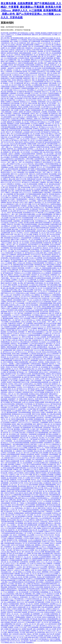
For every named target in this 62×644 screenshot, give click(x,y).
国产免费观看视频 (26, 428)
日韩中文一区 (23, 391)
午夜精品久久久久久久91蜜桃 (23, 273)
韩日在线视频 (53, 174)
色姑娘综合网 (49, 186)
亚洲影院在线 (23, 169)
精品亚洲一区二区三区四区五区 (41, 275)
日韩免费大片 (11, 184)
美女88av (33, 251)
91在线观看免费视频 (14, 436)
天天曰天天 (15, 542)
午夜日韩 (28, 303)
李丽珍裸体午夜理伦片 (8, 216)
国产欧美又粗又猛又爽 (14, 130)
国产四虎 (52, 135)
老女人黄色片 (52, 542)
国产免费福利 (49, 208)
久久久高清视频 (23, 41)
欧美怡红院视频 (26, 187)
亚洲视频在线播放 (38, 192)
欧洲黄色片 (14, 87)
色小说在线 (43, 342)
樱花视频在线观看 (8, 318)
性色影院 (47, 65)
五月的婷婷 (48, 61)
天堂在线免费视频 (51, 167)
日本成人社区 (22, 263)
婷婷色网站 (11, 464)
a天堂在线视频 (5, 480)
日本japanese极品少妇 (53, 102)
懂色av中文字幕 (39, 488)
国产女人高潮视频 (22, 226)
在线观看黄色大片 (49, 443)
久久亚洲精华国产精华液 (20, 72)
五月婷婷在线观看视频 (36, 243)
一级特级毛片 (11, 68)
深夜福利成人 (29, 48)
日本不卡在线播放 (28, 451)
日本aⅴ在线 (37, 48)
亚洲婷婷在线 (44, 313)
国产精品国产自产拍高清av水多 (50, 132)
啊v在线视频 (45, 244)
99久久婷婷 (46, 386)
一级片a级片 (20, 525)
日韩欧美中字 (38, 162)
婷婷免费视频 (33, 286)
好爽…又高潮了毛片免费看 (26, 290)
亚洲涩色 (19, 302)
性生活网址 (17, 224)
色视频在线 (13, 480)
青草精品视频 (23, 157)
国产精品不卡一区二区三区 (23, 557)
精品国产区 (45, 194)
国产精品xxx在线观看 (52, 434)
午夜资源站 (48, 417)
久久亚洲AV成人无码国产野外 (49, 70)
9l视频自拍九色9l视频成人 (29, 171)
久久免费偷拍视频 (37, 85)
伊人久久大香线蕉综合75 (51, 120)
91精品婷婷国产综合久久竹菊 (38, 73)
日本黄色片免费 (55, 137)
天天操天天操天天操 (35, 298)
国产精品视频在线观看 (33, 589)
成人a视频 (11, 251)
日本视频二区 (19, 626)
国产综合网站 (18, 250)
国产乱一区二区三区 (46, 157)
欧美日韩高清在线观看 (16, 248)
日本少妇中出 (24, 298)
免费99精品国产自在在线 (27, 155)
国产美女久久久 (49, 82)
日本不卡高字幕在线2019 (42, 639)
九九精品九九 (55, 55)
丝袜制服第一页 (11, 92)
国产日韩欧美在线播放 (51, 201)
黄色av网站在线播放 (39, 145)
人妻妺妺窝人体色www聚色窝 (9, 317)
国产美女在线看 (11, 520)
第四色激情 (33, 641)
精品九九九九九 (51, 632)
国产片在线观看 (6, 280)
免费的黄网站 (44, 191)
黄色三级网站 (38, 528)
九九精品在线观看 (7, 297)
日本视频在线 (36, 238)
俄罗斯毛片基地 (5, 172)
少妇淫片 (26, 560)
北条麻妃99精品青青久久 (10, 63)
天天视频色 (34, 328)
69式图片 (39, 320)
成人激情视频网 (50, 580)
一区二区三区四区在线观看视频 (31, 70)
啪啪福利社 (4, 584)
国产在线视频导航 (55, 622)
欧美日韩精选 (27, 275)
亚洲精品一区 (36, 196)
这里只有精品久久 (11, 139)
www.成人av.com (25, 476)
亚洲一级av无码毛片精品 (49, 105)
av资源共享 (17, 55)
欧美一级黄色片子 (38, 424)
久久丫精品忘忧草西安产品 (41, 137)
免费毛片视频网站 (42, 197)
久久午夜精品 (35, 152)
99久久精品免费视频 (30, 375)
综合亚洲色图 (53, 108)
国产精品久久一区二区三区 (51, 375)
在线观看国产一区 (13, 399)
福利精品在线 (37, 406)
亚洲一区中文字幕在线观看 (41, 115)
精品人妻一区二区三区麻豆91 (47, 56)
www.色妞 (39, 214)
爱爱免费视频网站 (47, 214)
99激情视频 (17, 221)
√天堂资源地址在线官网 (22, 209)
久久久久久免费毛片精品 (11, 406)
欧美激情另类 (47, 243)
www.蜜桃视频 (5, 359)
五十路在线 (37, 533)
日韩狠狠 (13, 48)
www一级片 (7, 431)
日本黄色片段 (5, 97)
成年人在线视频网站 (39, 629)
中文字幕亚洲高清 (12, 332)
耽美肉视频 (55, 369)
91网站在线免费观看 (52, 159)
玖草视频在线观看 (47, 335)
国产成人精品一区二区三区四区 (21, 152)
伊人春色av (20, 233)
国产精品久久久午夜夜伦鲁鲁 (30, 182)
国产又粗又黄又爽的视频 (18, 595)
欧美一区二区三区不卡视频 (13, 85)
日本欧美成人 (5, 77)
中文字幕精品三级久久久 (14, 271)
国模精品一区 (39, 295)
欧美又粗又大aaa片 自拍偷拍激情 (42, 302)
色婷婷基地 (8, 397)
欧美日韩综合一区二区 (43, 458)
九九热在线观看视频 (38, 82)
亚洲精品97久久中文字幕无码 (53, 532)
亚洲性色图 (50, 169)
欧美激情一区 (15, 456)
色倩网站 (8, 102)
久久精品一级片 (21, 567)
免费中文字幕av (15, 239)
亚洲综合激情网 (56, 189)
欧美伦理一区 (7, 433)
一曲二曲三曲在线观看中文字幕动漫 (22, 517)
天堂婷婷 (48, 602)
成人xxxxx (28, 161)
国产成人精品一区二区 (22, 51)
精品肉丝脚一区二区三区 (28, 436)
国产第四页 (19, 584)
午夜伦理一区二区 (52, 508)
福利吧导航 (10, 149)
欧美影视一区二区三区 (13, 616)
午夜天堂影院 (18, 611)
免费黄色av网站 (25, 276)
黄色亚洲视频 (52, 112)
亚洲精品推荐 (12, 587)
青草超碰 (52, 194)
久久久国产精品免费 (43, 641)
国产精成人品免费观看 (11, 585)
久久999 (7, 144)
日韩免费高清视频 (32, 117)
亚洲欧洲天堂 (50, 218)
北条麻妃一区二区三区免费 (33, 105)
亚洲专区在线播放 (54, 93)
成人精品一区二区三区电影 (47, 438)
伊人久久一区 (41, 167)
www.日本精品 (24, 357)
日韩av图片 (19, 45)
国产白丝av (28, 367)
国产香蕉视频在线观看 (17, 38)
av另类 (53, 585)
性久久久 (12, 471)
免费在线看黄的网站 (56, 641)
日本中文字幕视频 (39, 392)
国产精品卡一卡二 (25, 439)
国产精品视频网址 (23, 344)
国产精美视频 (22, 347)
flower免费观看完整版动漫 (16, 582)
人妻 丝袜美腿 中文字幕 (21, 98)
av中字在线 (36, 463)
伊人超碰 (53, 92)
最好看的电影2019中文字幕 (30, 495)
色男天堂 (32, 587)
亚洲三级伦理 (19, 142)
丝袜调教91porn (54, 604)
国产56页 (6, 187)
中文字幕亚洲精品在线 (23, 66)
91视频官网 (13, 255)
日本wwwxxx (52, 626)
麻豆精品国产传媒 (43, 80)
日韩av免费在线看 (6, 112)
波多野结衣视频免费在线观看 (33, 513)
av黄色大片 (11, 392)
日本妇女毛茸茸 (41, 95)
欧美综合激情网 (33, 500)
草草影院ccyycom (6, 236)
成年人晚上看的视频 (9, 288)
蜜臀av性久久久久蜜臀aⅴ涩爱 (39, 60)
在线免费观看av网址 (48, 553)
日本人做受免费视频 (26, 424)
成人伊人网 (21, 208)
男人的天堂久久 (15, 342)
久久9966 (32, 344)
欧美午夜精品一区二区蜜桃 (23, 553)
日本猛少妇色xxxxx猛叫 (23, 293)
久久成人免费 (12, 211)
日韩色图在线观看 (9, 543)
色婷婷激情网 (33, 434)
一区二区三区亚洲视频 (34, 239)
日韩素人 (43, 412)
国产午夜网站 (40, 580)
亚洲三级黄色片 (57, 278)
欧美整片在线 (53, 493)
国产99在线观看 (42, 286)
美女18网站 (50, 182)
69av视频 (19, 92)
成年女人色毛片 (47, 77)
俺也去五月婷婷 (10, 515)
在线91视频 (15, 192)
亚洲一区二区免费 (54, 313)
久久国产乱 (16, 333)
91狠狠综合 (32, 147)
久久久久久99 (24, 485)
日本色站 (11, 384)
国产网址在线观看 (29, 223)
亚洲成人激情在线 (48, 125)
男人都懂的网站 (38, 125)
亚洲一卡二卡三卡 (10, 417)
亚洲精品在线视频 (41, 169)
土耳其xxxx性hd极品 (26, 322)
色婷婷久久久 (39, 538)
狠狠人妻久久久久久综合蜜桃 (24, 177)
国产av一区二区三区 (41, 88)
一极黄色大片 (14, 335)
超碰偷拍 (21, 186)
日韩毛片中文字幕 (36, 187)
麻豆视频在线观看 (28, 45)
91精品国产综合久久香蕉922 (24, 50)
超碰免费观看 (26, 114)
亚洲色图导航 (54, 228)
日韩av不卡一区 (10, 303)
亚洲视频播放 (44, 422)
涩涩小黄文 (11, 191)
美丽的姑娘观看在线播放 (49, 268)
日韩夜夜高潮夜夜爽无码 (53, 260)
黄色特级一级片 (15, 105)
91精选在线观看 (55, 256)
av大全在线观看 (51, 407)
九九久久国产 (35, 93)
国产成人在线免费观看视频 (53, 599)
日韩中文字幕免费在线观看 (26, 63)
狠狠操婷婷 (14, 40)
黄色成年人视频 (54, 187)
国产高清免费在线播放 (33, 401)
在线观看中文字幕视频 (11, 327)
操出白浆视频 (57, 206)
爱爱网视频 (45, 572)
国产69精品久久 (42, 122)
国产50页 (26, 453)
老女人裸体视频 (56, 41)
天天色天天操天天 (47, 515)
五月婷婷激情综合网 (33, 211)
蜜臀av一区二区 (49, 411)
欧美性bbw (55, 513)
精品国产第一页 (13, 530)
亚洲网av (59, 110)
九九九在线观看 (20, 303)
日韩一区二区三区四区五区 (18, 43)
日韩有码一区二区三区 (38, 609)
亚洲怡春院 (26, 469)
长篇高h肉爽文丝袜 (56, 224)
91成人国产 (49, 332)
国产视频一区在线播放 (31, 56)
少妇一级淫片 (13, 535)
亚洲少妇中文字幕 (19, 307)
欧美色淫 (9, 333)
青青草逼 (58, 40)
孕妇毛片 (28, 636)
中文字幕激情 (47, 271)
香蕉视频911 (53, 229)
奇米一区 (29, 300)
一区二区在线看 (45, 614)
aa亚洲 (40, 77)
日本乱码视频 (39, 587)
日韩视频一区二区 (47, 48)
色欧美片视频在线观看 (21, 167)
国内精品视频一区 (9, 451)
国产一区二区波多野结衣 (26, 162)
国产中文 (3, 134)
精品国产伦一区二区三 (37, 61)
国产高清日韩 (25, 285)
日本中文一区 (28, 186)
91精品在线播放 (52, 547)
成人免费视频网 (35, 614)
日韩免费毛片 (13, 228)
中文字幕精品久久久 (41, 221)
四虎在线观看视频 (43, 171)
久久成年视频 (41, 449)
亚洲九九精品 (7, 609)
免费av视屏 (18, 498)
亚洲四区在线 (17, 360)
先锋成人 (29, 634)
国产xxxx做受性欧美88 (7, 159)
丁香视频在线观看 (33, 372)
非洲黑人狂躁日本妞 (55, 115)
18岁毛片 (13, 545)
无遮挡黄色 (9, 256)
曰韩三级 (3, 98)
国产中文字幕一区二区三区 (35, 288)
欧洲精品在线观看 (23, 555)
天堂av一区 (51, 88)
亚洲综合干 (28, 82)
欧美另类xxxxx (31, 320)
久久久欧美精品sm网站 (11, 58)
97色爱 (3, 127)
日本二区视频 (32, 72)
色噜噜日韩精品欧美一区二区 (30, 55)
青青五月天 (43, 360)
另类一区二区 (12, 394)
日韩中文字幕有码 (9, 493)
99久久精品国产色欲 (15, 218)
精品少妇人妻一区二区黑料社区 (33, 248)
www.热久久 (29, 256)
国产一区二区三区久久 (41, 291)
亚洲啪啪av (20, 528)
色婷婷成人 (41, 362)
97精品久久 (13, 475)
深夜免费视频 (39, 317)
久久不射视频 (27, 572)
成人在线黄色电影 (40, 632)
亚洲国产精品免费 (27, 629)
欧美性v (46, 310)
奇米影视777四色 (20, 68)
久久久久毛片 (39, 535)
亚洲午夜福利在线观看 (7, 565)
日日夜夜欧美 (30, 433)
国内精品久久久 (14, 401)
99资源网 (7, 88)
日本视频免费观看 (38, 355)
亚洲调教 (31, 448)
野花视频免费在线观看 (46, 206)
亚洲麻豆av (36, 129)
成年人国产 (13, 446)
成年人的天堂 (33, 362)
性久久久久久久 (17, 182)
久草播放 (17, 558)
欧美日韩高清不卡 (48, 162)
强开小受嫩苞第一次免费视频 (9, 261)
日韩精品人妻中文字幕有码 (53, 374)
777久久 (5, 251)
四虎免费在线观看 (15, 258)
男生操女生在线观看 (34, 108)
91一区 (39, 117)
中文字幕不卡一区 (22, 281)
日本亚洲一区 (7, 597)
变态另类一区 (15, 503)
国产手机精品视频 (16, 402)
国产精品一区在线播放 (26, 308)
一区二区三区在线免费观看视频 (42, 308)
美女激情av (55, 503)
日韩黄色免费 (15, 150)
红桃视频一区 (55, 179)
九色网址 (44, 464)
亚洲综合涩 (50, 327)
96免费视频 (32, 562)
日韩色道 (11, 65)
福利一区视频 (14, 41)
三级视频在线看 (8, 350)
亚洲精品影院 (13, 107)
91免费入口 (15, 439)
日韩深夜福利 (38, 92)
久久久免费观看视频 (27, 137)
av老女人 (37, 155)
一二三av (12, 508)
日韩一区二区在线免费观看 (36, 46)
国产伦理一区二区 (21, 320)
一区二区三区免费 (48, 154)
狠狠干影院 (52, 191)
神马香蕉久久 (13, 555)
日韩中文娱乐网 (33, 103)
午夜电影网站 (21, 172)
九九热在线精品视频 (26, 456)
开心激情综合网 (19, 83)
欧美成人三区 (18, 275)
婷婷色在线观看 (48, 466)
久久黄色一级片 (35, 429)
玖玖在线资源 (56, 501)
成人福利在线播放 (12, 478)
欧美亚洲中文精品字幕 (41, 377)
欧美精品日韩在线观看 (7, 619)
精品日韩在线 (42, 619)
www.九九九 (24, 164)
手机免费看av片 (32, 90)
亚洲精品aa (52, 397)
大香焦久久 (35, 441)
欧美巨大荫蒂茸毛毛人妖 (52, 150)
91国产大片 (11, 95)
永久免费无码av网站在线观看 (39, 349)
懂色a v (46, 253)
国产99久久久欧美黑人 (28, 266)
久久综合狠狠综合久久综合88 (45, 293)
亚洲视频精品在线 (39, 419)
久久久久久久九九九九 (12, 73)
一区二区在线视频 (25, 614)
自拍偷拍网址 (5, 258)
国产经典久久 (44, 626)
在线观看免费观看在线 (39, 558)
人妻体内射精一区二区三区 (41, 517)
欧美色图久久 (42, 75)
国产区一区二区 (6, 419)
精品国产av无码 (24, 73)
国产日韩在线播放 (53, 285)
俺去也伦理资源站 (21, 288)
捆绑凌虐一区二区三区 (44, 328)
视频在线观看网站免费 (42, 228)
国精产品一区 (30, 379)
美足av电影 (35, 83)
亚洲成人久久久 (47, 570)
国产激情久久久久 (22, 389)
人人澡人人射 (8, 295)
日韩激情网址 (5, 446)
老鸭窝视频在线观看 (15, 129)
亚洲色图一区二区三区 (12, 369)
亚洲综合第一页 (55, 65)
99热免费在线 (30, 454)
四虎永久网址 (7, 150)
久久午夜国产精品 (31, 397)
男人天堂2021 (44, 93)
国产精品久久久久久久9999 (36, 612)
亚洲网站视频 (41, 611)
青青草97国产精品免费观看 (23, 191)
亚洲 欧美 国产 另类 (15, 187)
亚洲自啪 (53, 147)
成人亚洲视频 (19, 523)
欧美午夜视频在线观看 (24, 349)
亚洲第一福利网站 (42, 199)
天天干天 (35, 204)
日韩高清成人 (36, 422)
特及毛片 (53, 533)
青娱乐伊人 (31, 399)
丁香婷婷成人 (29, 119)
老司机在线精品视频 (9, 468)
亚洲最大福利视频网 (7, 360)
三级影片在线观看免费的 (10, 46)
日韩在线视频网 (44, 305)
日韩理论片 (19, 569)
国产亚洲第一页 (40, 436)
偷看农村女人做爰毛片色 (24, 80)
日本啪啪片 (19, 392)
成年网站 (47, 297)
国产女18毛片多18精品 (36, 483)
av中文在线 (40, 90)
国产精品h (16, 202)
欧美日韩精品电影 (13, 169)
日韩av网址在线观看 (44, 224)
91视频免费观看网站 (50, 485)
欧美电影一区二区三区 (42, 135)
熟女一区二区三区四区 (35, 481)
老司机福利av (33, 51)
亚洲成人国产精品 (23, 585)
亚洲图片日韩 (20, 231)
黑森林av (20, 572)
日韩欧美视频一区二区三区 (38, 233)
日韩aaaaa (26, 147)
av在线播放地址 (7, 171)
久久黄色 (11, 250)
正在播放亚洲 (47, 483)
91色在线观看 (11, 523)
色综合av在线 (9, 234)
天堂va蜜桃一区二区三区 (34, 515)
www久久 (51, 238)
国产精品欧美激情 (48, 605)
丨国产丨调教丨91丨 (7, 147)
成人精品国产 (25, 641)
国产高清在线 (20, 545)
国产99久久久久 (21, 211)
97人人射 (13, 172)
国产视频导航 (36, 191)
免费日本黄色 (46, 431)
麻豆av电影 (12, 179)
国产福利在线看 (46, 255)
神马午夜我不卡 (43, 246)
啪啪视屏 (25, 370)
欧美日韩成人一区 (40, 290)
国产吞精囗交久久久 (23, 201)
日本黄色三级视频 (17, 609)
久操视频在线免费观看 (34, 335)
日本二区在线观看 (25, 318)
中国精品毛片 (5, 375)
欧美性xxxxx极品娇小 (26, 196)
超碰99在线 (8, 313)
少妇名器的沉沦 (5, 43)
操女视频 (50, 464)
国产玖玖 (46, 493)
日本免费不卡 (29, 268)
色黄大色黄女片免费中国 (11, 449)
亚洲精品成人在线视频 (44, 503)
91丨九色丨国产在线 (17, 313)
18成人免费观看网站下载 (8, 624)
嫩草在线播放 (12, 387)
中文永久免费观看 (38, 532)
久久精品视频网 (20, 547)
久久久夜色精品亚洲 (11, 186)
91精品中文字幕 (29, 236)
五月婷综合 (25, 458)
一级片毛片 (9, 244)
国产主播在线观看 (37, 428)
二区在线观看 (29, 87)
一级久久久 (13, 278)
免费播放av (38, 545)
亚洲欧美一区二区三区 (40, 234)
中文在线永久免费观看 (38, 124)
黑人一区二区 (47, 100)
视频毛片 (8, 192)
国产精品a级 (34, 619)
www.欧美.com (7, 140)
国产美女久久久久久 (9, 352)
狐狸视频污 (11, 592)
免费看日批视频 (32, 144)
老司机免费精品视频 (34, 157)
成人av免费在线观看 (10, 602)
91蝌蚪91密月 (37, 256)
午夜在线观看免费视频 (46, 303)
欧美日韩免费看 (34, 485)
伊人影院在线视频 (7, 117)
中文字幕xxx (15, 345)
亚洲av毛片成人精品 (39, 186)
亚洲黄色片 (21, 161)
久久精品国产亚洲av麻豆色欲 (42, 189)
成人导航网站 (38, 384)
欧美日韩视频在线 (30, 582)
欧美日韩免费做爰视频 (49, 68)
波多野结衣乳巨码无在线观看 (31, 426)
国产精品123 (50, 134)
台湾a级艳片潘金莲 (24, 58)
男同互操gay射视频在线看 (8, 580)
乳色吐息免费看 (13, 621)
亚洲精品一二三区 (40, 45)
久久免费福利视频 (16, 495)
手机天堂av (42, 209)
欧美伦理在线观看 (39, 263)
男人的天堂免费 (21, 642)
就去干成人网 (50, 45)
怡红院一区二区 (14, 416)
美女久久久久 (45, 537)
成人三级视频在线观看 (15, 120)
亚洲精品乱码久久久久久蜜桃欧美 (42, 273)
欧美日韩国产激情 (38, 50)
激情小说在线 (53, 330)
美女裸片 (12, 359)
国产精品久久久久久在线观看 (50, 117)
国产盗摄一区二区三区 (26, 406)
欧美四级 (17, 298)
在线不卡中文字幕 (35, 132)
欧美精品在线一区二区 (52, 392)
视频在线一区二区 (16, 552)
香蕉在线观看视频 (11, 328)
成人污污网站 (7, 340)
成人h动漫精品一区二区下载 (21, 122)
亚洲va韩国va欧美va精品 (52, 402)
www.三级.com (38, 43)
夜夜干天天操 (36, 414)
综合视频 (30, 281)
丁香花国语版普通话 (21, 199)
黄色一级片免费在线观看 (17, 77)
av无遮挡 (43, 161)
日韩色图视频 (22, 535)
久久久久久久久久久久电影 (42, 219)
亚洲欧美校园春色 (28, 291)
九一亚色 (45, 461)
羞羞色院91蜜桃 (36, 607)
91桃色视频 (27, 93)
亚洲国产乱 (24, 239)
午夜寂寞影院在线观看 (7, 574)
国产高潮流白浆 (53, 114)
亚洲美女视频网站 (25, 124)
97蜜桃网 (22, 119)
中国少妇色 (44, 426)
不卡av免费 (12, 66)
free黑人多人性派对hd (18, 340)
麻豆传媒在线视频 (25, 631)
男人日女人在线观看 (40, 337)
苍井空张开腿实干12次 (15, 125)
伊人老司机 (20, 93)
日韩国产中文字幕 (15, 164)
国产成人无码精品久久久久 (41, 176)
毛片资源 (3, 80)
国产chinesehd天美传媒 (53, 234)
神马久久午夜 (55, 602)
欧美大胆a (31, 164)
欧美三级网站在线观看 (9, 231)
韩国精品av (11, 176)
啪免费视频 (50, 412)
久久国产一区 (38, 268)
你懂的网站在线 (50, 290)
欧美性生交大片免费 (9, 199)
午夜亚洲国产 (8, 114)
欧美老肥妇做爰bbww (43, 498)
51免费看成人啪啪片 (24, 380)
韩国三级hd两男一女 (14, 285)
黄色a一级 (10, 134)
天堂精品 (42, 595)
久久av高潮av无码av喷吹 (51, 90)
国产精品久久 (23, 335)
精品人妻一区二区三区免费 (21, 243)
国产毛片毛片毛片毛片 (8, 142)
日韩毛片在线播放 (16, 386)
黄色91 (38, 562)
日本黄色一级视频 (25, 110)
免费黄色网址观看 (21, 468)
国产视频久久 (57, 214)
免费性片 (6, 179)
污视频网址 (43, 182)
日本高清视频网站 (37, 333)
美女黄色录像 (44, 312)
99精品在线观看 (43, 83)
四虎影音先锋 (54, 481)
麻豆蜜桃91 (17, 429)
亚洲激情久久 (39, 65)
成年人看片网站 (5, 38)
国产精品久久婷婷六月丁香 (50, 406)
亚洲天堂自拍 (36, 412)
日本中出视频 (44, 108)
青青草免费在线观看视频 (24, 246)
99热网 (54, 328)
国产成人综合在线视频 (52, 340)
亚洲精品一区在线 (13, 627)
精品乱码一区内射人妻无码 (51, 248)
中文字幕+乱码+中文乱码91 (32, 522)
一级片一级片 (15, 214)
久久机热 (19, 387)
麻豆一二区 (11, 320)
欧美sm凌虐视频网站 (34, 226)
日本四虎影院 (19, 538)
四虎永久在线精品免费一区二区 (15, 461)
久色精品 (21, 223)
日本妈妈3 (55, 527)
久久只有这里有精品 (9, 594)
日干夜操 (14, 226)
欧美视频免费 (41, 434)
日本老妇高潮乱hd (21, 95)
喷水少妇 (41, 500)
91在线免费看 (27, 250)
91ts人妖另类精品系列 (18, 236)
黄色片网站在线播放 (21, 216)
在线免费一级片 (24, 421)
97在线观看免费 (53, 291)
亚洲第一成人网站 (52, 161)
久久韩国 (42, 38)
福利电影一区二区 (8, 485)
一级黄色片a (40, 201)
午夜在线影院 (54, 98)
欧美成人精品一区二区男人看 (35, 369)
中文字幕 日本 (49, 520)
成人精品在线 (48, 66)
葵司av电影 (39, 142)
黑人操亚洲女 (8, 70)
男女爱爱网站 (15, 157)
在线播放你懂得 (40, 391)
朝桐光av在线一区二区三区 (25, 189)
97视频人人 (10, 166)
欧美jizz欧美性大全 (35, 590)
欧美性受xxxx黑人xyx (31, 77)
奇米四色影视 (44, 429)
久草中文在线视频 (30, 505)
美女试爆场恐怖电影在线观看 (43, 278)
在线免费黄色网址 (20, 159)
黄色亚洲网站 (5, 600)
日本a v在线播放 (50, 419)
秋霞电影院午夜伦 (39, 87)
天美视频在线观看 (36, 110)
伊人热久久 (52, 80)
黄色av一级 (11, 209)
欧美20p (52, 422)
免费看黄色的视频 (24, 619)
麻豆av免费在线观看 (42, 394)
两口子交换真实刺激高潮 (34, 464)
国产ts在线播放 (14, 339)
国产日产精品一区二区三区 (29, 574)
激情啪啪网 (4, 312)
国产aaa (33, 228)
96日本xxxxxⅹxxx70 (56, 129)
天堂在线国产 (51, 280)
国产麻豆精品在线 (28, 92)
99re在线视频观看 (49, 50)
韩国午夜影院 (30, 632)
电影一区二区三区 (18, 637)
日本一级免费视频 (24, 466)
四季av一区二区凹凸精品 (29, 501)
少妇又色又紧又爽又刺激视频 (18, 144)
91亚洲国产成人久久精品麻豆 (34, 461)
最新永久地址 (35, 518)
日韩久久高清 (46, 256)
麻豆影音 (25, 108)
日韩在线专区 (40, 417)
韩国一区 (35, 80)
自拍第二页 (21, 478)
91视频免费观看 (56, 295)
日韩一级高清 (37, 456)
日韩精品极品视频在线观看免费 (39, 382)
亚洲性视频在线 (46, 41)
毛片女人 (13, 564)
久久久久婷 (36, 313)
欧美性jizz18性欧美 (29, 142)
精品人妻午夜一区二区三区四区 (47, 103)
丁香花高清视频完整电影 (28, 154)
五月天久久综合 (44, 565)
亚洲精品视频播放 (50, 40)
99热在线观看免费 (26, 238)
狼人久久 (46, 85)
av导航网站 (44, 112)
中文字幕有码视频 (27, 129)
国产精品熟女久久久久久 (30, 75)
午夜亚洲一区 (34, 127)
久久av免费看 (31, 535)
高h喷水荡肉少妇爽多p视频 (27, 214)
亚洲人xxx (47, 488)
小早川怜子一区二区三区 (52, 124)
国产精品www (16, 140)
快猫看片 (54, 325)
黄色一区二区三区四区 (38, 78)
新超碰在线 (47, 587)
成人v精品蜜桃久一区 (23, 564)
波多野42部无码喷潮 (42, 174)
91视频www (48, 46)
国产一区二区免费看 (42, 114)
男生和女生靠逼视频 (23, 587)
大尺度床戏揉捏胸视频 (53, 95)
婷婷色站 (53, 458)
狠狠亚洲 (9, 122)
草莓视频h (34, 102)
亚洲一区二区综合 (37, 570)
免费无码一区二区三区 (23, 328)
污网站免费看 (30, 159)
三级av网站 (5, 582)
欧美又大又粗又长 (26, 150)
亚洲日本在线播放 (37, 605)
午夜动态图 (43, 637)
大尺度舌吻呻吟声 (15, 88)
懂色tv (44, 231)
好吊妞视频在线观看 (28, 218)
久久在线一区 (17, 70)
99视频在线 (21, 87)
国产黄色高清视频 (21, 491)
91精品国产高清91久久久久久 (13, 458)
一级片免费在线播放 (34, 166)
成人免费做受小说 (6, 152)
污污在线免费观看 (47, 216)
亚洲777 (47, 339)
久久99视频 (49, 145)
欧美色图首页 (35, 250)
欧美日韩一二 (20, 624)
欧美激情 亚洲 (48, 317)
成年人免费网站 (10, 61)
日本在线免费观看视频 (38, 150)
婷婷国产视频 (56, 77)
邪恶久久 (44, 590)
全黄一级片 (57, 464)
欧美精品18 (47, 130)
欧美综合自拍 (53, 85)
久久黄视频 (9, 263)
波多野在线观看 (30, 65)
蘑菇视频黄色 (7, 268)
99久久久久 (19, 370)
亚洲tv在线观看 (39, 164)
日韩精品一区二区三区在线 (16, 82)
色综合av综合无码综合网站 (36, 40)
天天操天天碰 (47, 384)
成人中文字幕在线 (9, 50)
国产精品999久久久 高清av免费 (34, 253)
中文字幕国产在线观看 (36, 560)
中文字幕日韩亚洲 (6, 411)
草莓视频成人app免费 (13, 124)
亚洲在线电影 (17, 181)
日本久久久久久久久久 (20, 90)
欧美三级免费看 (44, 453)
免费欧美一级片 (23, 261)
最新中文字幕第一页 (11, 189)
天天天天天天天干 (50, 87)
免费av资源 (23, 369)
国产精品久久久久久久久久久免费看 (30, 270)
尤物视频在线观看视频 (32, 547)
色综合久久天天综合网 (18, 397)
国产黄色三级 (11, 553)
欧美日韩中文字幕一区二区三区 (27, 527)
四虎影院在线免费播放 (28, 88)
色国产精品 (34, 444)
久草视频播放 (5, 248)
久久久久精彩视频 (49, 213)
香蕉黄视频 (4, 191)
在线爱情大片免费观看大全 (9, 246)
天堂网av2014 (33, 122)
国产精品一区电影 (48, 357)
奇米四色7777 (35, 139)
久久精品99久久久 (17, 75)
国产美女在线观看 (14, 155)
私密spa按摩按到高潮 (24, 228)
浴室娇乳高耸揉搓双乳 (44, 555)
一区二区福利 (46, 380)
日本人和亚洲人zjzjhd (28, 295)
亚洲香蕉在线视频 (30, 231)
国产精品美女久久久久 (54, 75)
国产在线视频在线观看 (31, 525)
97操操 (22, 105)
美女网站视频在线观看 (54, 337)
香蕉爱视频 (7, 238)
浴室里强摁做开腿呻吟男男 (49, 584)
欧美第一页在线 (11, 80)
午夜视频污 (24, 206)
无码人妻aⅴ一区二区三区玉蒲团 (23, 234)
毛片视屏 (50, 490)
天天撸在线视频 (15, 488)
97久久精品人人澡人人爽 (52, 631)
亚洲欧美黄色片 (5, 78)
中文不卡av (44, 226)
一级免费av (50, 266)
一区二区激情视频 (8, 194)
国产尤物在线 (28, 112)
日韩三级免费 (53, 83)
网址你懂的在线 (25, 342)
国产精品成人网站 (18, 548)
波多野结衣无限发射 (13, 53)
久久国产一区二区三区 (38, 53)
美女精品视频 (13, 161)
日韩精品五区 (17, 114)
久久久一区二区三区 (47, 562)
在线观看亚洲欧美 (17, 291)
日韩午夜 (32, 241)
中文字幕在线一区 (19, 253)
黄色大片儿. (46, 92)
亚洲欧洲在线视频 (16, 108)
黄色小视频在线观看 (23, 394)
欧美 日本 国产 (51, 233)
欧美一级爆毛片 (30, 202)
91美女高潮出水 (30, 575)
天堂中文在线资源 (55, 244)
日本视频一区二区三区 (37, 631)
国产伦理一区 (15, 145)
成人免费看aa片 (6, 226)
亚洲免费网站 (51, 486)
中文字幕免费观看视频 (42, 433)
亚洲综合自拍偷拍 (50, 612)
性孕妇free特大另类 (35, 107)
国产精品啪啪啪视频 (9, 365)
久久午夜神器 (51, 315)
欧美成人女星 (15, 434)
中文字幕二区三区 (21, 515)
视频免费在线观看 (18, 265)
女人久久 (40, 501)
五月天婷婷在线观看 (35, 421)
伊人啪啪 (21, 280)
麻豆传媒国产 (27, 569)
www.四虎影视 (47, 501)
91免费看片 (15, 280)
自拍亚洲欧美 (52, 110)
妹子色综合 (14, 367)
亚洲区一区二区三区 (7, 55)
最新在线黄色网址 (48, 389)
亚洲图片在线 (21, 48)
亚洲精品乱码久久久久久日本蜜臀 (22, 414)
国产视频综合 (12, 567)
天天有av (26, 483)
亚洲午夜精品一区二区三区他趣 (31, 134)
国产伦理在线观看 (19, 65)
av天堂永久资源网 (29, 538)
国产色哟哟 (31, 169)
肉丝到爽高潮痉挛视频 (38, 374)
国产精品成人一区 (22, 372)
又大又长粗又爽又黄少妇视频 (35, 468)
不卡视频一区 (20, 115)
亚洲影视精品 (54, 614)
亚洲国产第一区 (31, 197)
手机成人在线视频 (23, 107)
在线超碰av (34, 276)
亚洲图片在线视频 (52, 637)
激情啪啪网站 (35, 360)
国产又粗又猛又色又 (15, 629)
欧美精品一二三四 (33, 149)
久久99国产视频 (31, 409)
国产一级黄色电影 (50, 63)
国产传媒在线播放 (29, 283)
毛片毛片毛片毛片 (31, 100)
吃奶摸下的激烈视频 (47, 58)
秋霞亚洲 (14, 268)
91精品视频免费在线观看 (53, 78)
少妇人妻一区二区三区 (54, 347)
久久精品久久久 (21, 100)
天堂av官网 (58, 580)
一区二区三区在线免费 (28, 386)
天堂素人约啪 (47, 597)
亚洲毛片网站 (29, 208)
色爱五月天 (32, 174)
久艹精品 (36, 565)
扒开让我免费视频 (33, 627)
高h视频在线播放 (19, 513)
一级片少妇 (53, 339)
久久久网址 (26, 518)
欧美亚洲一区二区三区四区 (34, 68)
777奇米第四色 (10, 310)
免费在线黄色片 (55, 219)
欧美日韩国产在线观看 (34, 216)
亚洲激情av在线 (30, 545)
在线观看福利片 (44, 604)
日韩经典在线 (36, 112)
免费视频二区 (5, 508)
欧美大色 (22, 312)
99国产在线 (56, 157)
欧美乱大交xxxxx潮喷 (23, 600)
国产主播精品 (42, 486)
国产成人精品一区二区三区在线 (20, 241)
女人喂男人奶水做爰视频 (23, 61)
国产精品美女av (16, 238)
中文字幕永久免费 (45, 325)
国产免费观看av (10, 569)
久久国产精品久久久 (47, 107)
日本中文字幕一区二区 (21, 166)
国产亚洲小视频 (36, 553)
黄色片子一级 (10, 132)
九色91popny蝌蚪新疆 (37, 130)
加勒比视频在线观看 (25, 53)
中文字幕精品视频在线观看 (33, 194)
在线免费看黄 (25, 354)
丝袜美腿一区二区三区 (44, 51)
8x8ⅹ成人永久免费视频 (36, 258)
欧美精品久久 (45, 550)
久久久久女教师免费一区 (32, 280)
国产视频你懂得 (38, 493)
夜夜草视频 (21, 268)
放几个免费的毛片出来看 (50, 181)
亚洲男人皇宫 (11, 491)
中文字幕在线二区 (39, 339)
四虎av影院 (39, 241)
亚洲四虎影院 (42, 102)
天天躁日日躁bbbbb (46, 250)
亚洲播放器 (56, 441)
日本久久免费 (17, 171)
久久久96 (18, 219)
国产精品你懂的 (25, 130)
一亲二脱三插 (33, 555)
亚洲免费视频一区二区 (55, 246)
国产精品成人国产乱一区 (35, 389)
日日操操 (52, 446)
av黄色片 (33, 114)
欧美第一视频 (16, 424)
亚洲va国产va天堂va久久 (32, 38)
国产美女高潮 (55, 488)
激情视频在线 (38, 265)
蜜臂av (48, 209)
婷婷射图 (34, 297)
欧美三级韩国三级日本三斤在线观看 (39, 98)
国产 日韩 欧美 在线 (28, 552)
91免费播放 (56, 365)
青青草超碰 (8, 636)
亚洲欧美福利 (11, 56)
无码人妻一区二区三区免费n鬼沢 (39, 330)
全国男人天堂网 (31, 347)
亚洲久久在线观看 (35, 58)
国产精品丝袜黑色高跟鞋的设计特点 (32, 120)
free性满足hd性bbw (28, 384)
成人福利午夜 (26, 377)
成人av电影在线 (54, 382)
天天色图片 (11, 584)
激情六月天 (14, 174)
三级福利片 (19, 451)
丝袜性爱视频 (54, 517)
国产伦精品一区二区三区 (28, 140)
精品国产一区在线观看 (20, 407)
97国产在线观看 (23, 46)
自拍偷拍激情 (22, 589)
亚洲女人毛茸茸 (31, 580)
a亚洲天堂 (39, 231)
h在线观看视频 (5, 41)
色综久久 (52, 543)
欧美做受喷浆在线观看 (32, 595)
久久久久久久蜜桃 (39, 350)
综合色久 (40, 100)
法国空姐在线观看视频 (25, 327)
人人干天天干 (16, 315)
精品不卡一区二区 (27, 125)
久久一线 (17, 485)
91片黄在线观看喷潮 (14, 206)
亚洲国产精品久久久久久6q (53, 97)
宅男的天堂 (10, 224)
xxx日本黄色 (20, 375)
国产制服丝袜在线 (8, 273)
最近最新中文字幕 (54, 310)
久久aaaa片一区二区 (43, 229)
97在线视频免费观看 (55, 166)
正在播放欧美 (15, 308)
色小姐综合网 (52, 491)
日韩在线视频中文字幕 (37, 66)
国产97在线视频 (40, 97)
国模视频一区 (45, 414)
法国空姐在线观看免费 (23, 255)
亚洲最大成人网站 (33, 206)
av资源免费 (9, 72)
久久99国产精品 (34, 453)
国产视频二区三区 (22, 500)
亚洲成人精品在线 (51, 362)
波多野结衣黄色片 (12, 208)
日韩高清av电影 (18, 147)
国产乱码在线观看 (11, 463)
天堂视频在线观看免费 (16, 560)
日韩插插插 (21, 367)
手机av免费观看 (51, 72)
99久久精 (39, 352)
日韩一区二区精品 (52, 73)
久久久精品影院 (23, 40)
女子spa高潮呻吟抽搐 (10, 60)
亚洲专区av (14, 344)
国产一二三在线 (27, 302)
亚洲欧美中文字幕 (16, 426)
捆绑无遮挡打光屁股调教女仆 (44, 223)
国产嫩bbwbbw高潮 (44, 55)
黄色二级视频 (37, 594)
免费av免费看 (23, 399)
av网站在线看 (25, 325)
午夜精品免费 (9, 253)
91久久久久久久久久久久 (39, 327)
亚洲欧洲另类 (12, 323)
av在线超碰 (26, 132)
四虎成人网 (52, 377)
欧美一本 (57, 125)
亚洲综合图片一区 (26, 597)
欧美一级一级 (9, 135)
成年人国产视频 (10, 557)
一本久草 (14, 572)
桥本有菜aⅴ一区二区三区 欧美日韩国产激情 (22, 97)
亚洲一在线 (30, 43)
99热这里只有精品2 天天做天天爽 (23, 355)
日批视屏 (36, 604)
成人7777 (14, 233)
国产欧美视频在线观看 (21, 135)
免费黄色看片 (27, 78)
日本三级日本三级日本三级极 (24, 493)
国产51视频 (10, 98)
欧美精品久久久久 (25, 102)
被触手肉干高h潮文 (39, 281)
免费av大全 (37, 119)
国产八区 (44, 110)
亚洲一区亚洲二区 (18, 350)
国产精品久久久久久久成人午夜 (48, 127)
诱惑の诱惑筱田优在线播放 (29, 224)
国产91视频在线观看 (35, 41)
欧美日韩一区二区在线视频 (26, 317)
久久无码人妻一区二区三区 (51, 43)
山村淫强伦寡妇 (31, 95)
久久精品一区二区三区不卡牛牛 (22, 297)
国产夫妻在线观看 (54, 305)
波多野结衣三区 (45, 129)
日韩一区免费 (15, 110)
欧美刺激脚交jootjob (29, 213)
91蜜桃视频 (13, 93)
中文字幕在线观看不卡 (9, 281)
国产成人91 (27, 83)
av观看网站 (17, 154)
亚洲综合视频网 (40, 402)
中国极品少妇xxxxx (43, 446)
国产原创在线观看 (17, 213)
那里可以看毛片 (28, 528)
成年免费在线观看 (52, 144)
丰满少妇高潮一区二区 (9, 389)
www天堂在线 (19, 56)
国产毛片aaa (8, 496)
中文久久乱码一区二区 (52, 38)
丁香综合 (22, 503)
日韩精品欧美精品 (36, 364)
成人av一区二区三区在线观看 (25, 278)
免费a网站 (17, 574)
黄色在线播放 (40, 582)
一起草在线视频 (54, 498)
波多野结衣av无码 (46, 196)
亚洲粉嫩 (12, 370)
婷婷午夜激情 (32, 261)
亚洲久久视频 (53, 60)
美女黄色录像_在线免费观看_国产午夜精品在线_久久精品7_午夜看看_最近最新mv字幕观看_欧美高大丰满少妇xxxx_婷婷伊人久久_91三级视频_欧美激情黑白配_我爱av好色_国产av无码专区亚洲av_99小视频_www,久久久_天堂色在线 (31, 10)
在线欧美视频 (45, 119)
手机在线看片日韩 (6, 572)
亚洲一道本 (41, 297)
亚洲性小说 (39, 251)
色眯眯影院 (39, 154)
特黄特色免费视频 (27, 181)
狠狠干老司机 (42, 508)
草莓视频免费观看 (46, 270)
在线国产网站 (22, 409)
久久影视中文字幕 (23, 174)
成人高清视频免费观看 (38, 496)
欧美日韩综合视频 (54, 226)
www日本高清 (5, 396)
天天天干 (27, 233)
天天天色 (56, 332)
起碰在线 (33, 293)
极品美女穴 (31, 135)
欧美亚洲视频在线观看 (13, 454)
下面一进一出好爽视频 (24, 60)
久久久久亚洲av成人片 (19, 117)
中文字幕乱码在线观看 (24, 496)
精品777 (3, 461)
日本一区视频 (27, 584)
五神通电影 (48, 369)
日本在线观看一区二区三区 (15, 453)
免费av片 (4, 130)
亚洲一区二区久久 (40, 218)
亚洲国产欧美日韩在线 (43, 147)
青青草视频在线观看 (48, 476)
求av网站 (9, 607)
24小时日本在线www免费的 (52, 459)
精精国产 (54, 251)
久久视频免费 (15, 102)
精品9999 (9, 202)
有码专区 (52, 364)
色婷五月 (43, 134)
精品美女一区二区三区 (26, 145)
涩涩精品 (51, 253)
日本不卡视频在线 (8, 362)
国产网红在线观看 (19, 194)
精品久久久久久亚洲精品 (52, 211)
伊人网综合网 (34, 209)
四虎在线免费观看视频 (35, 542)
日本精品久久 (15, 597)
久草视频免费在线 (26, 315)
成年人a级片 (41, 624)
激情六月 (12, 51)
